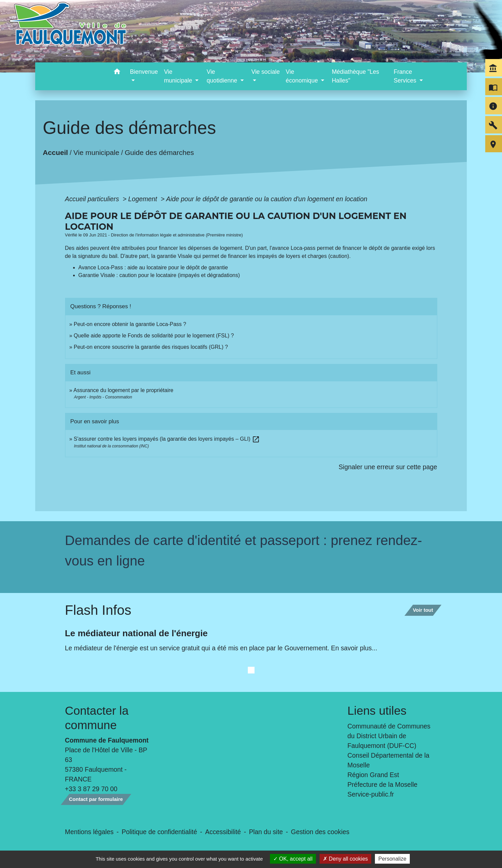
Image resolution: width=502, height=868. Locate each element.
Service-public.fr (371, 794)
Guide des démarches (159, 152)
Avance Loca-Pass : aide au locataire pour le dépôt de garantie (153, 267)
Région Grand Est (373, 775)
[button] (117, 73)
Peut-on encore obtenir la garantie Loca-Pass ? (130, 324)
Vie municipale (96, 152)
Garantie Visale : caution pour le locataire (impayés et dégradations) (159, 275)
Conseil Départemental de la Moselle (388, 760)
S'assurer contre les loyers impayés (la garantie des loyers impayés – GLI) (167, 439)
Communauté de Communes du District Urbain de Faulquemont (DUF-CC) (389, 736)
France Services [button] (406, 76)
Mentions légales (89, 832)
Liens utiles (377, 711)
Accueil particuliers (93, 199)
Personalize (392, 859)
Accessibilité (223, 832)
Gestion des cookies (320, 832)
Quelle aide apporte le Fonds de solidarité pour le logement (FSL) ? (154, 336)
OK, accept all (293, 859)
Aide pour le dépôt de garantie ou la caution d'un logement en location (267, 199)
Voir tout (423, 610)
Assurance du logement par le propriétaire (123, 390)
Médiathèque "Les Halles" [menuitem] (355, 76)
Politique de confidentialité (159, 832)
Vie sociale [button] (265, 72)
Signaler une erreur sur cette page (388, 467)
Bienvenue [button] (144, 72)
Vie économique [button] (303, 76)
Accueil (55, 152)
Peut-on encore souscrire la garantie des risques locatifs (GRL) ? (151, 347)
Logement (144, 199)
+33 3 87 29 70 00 (91, 789)
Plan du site (266, 832)
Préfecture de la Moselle (382, 784)
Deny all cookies (345, 859)
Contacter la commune (97, 718)
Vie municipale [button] (179, 76)
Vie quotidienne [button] (223, 76)
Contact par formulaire (96, 799)
